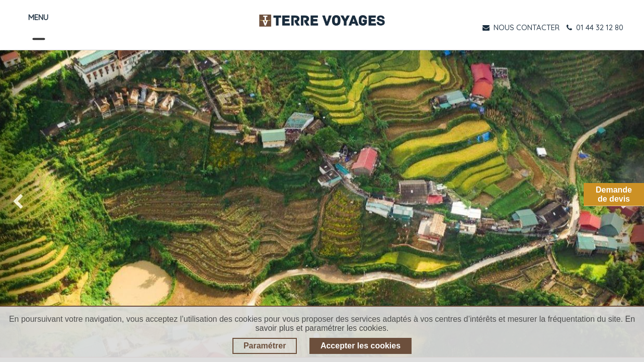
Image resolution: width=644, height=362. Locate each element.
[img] (26, 204)
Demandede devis (614, 194)
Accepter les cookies (360, 346)
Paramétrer (265, 346)
